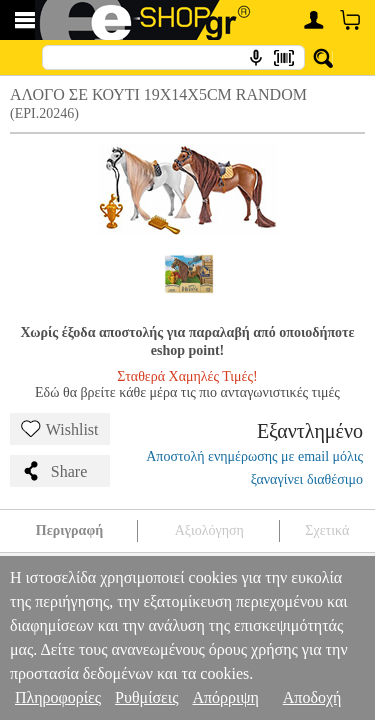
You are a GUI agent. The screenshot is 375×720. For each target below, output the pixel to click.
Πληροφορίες (58, 697)
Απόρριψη (225, 697)
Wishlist (60, 429)
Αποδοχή (312, 697)
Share (54, 471)
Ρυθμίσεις (146, 697)
